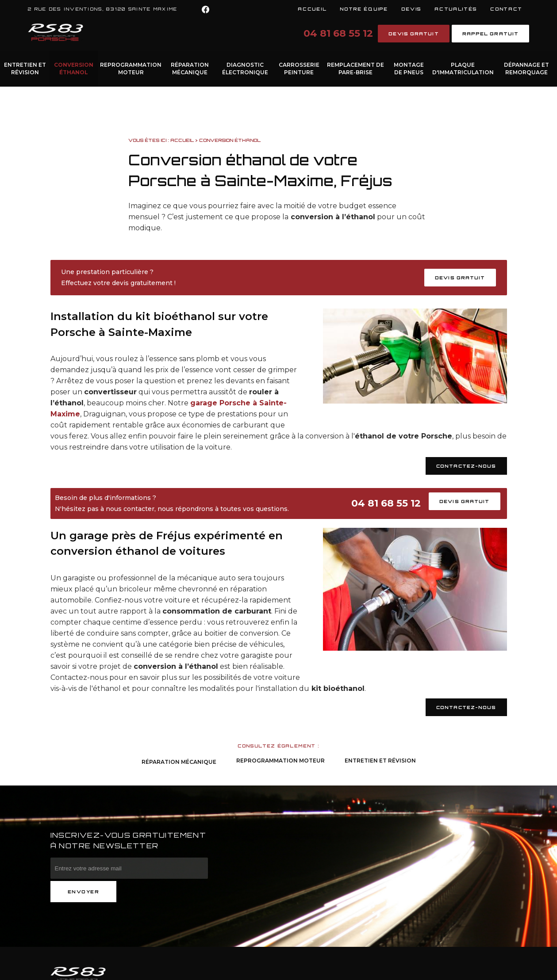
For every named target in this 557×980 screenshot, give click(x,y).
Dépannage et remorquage (526, 69)
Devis (411, 9)
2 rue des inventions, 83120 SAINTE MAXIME (103, 9)
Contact (506, 9)
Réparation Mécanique (190, 69)
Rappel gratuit (490, 34)
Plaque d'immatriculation (463, 69)
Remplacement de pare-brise (355, 69)
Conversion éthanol (74, 69)
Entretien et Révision (25, 69)
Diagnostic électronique (245, 69)
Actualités (456, 9)
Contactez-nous (466, 466)
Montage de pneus (409, 69)
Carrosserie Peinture (299, 69)
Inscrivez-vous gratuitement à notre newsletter (129, 840)
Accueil (312, 9)
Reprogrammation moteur (131, 69)
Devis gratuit (413, 34)
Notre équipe (364, 9)
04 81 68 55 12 (338, 33)
